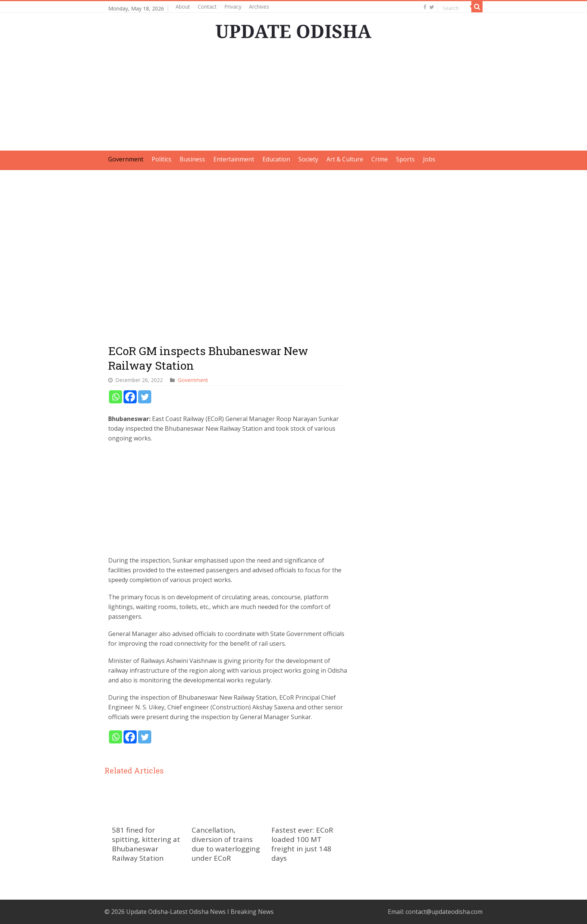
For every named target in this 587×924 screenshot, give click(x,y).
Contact (207, 7)
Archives (259, 7)
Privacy (233, 7)
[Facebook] (130, 397)
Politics (162, 159)
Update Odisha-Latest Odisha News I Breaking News (200, 912)
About (183, 7)
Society (308, 159)
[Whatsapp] (115, 397)
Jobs (429, 159)
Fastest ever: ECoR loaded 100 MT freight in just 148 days (302, 844)
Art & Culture (345, 159)
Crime (380, 159)
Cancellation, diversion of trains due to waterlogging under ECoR (226, 844)
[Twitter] (145, 397)
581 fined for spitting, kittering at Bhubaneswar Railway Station (146, 844)
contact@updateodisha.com (444, 912)
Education (276, 159)
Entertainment (234, 159)
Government (126, 159)
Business (192, 159)
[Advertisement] (293, 98)
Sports (405, 159)
